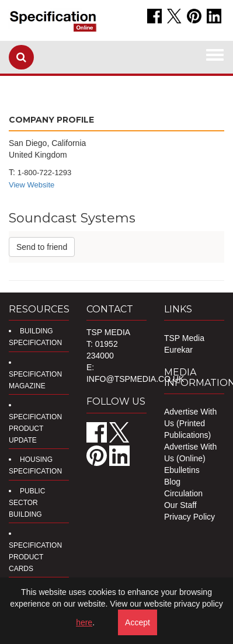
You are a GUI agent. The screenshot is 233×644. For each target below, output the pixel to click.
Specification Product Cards (35, 557)
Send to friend (42, 247)
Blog (172, 482)
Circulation (183, 493)
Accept (138, 622)
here (84, 622)
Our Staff (180, 505)
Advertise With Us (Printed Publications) (190, 423)
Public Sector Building (27, 503)
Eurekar (178, 350)
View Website (32, 185)
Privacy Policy (189, 517)
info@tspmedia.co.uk (135, 379)
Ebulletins (182, 470)
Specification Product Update (35, 429)
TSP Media (184, 338)
